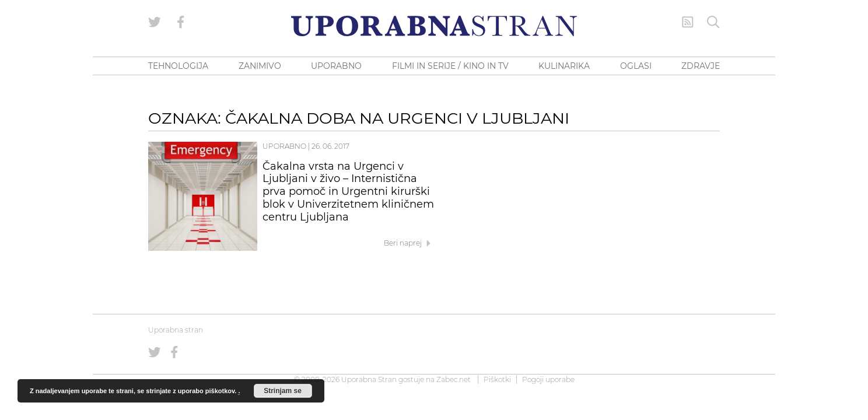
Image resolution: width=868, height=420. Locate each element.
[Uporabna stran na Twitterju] (155, 22)
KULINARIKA (564, 66)
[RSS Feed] (688, 22)
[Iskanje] (713, 22)
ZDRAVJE (701, 66)
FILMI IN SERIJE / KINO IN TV (450, 66)
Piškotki (497, 379)
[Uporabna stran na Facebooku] (181, 22)
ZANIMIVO (260, 66)
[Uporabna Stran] (434, 26)
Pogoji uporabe (548, 379)
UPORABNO (336, 66)
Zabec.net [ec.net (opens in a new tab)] (454, 379)
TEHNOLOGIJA (178, 66)
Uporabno (284, 146)
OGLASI (636, 66)
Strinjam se (283, 391)
